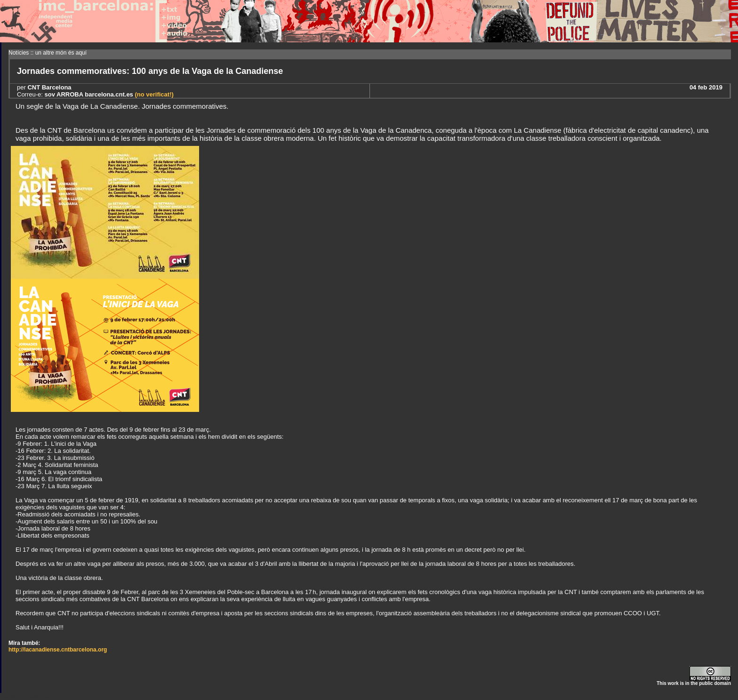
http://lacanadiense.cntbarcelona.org (58, 650)
